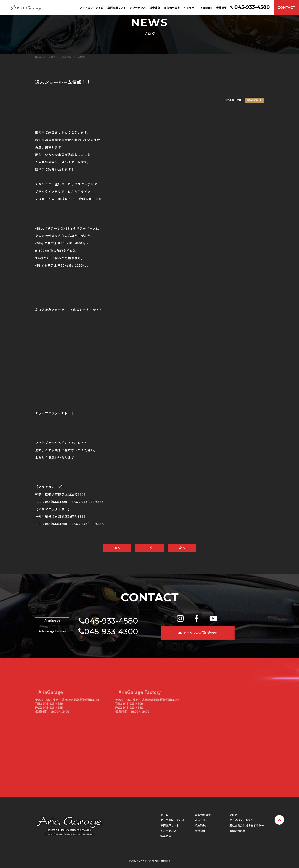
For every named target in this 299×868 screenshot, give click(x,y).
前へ (117, 548)
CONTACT (286, 8)
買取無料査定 (172, 8)
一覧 (149, 548)
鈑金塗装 (155, 8)
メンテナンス (138, 8)
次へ (182, 548)
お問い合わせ (237, 831)
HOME (39, 57)
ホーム (164, 815)
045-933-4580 (252, 7)
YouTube (207, 8)
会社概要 (221, 8)
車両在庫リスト (117, 8)
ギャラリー (190, 8)
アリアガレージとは (92, 8)
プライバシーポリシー (243, 820)
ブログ (52, 57)
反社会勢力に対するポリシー (247, 826)
